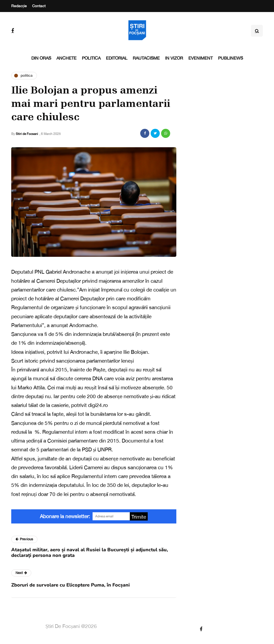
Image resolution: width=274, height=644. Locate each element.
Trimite (139, 517)
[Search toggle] (257, 31)
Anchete (66, 58)
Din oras (41, 58)
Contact (39, 6)
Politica (91, 58)
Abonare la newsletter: (65, 516)
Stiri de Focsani (27, 134)
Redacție (19, 6)
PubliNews (231, 58)
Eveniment (201, 58)
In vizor (174, 58)
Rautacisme (146, 58)
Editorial (117, 58)
